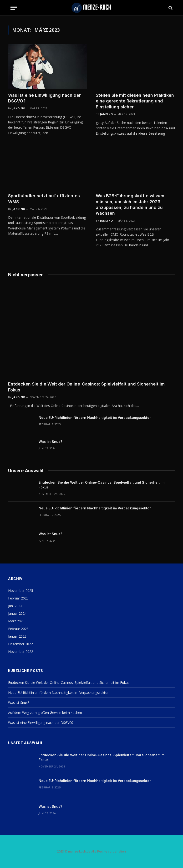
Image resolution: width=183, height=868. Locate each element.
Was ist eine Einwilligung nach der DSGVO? (44, 98)
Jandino (19, 108)
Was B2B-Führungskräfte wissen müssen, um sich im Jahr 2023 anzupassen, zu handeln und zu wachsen (130, 204)
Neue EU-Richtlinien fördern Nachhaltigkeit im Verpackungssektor (95, 418)
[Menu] (14, 8)
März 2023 (16, 621)
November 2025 (21, 591)
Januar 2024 (17, 613)
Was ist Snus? (50, 442)
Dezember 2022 (20, 644)
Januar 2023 (17, 636)
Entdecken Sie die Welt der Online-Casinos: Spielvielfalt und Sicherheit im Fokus (86, 387)
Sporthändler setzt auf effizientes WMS (44, 199)
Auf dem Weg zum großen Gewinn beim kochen (45, 713)
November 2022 (21, 652)
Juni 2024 (15, 606)
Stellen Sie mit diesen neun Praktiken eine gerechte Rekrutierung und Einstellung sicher (135, 101)
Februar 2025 (18, 598)
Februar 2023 (18, 629)
